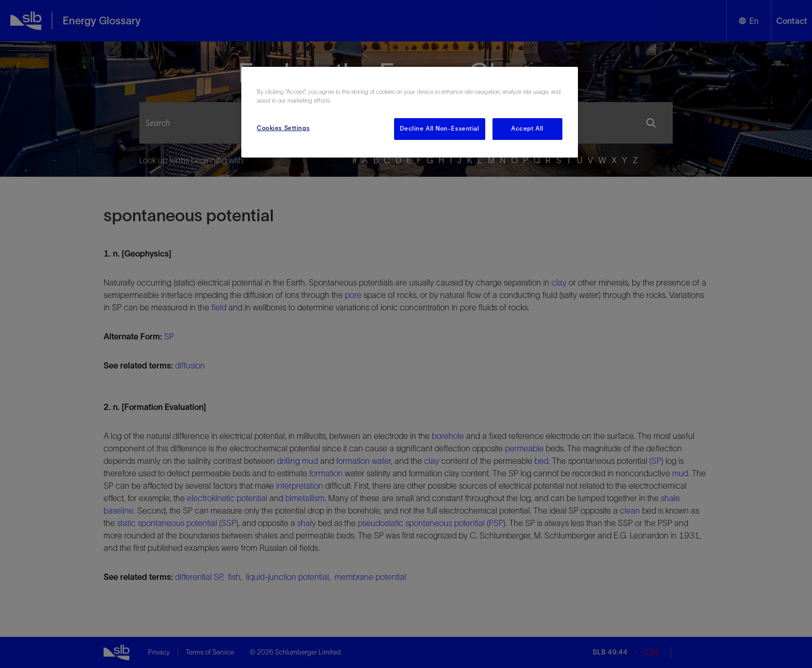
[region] (410, 112)
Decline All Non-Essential (439, 129)
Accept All (527, 129)
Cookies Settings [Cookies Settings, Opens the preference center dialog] (283, 128)
